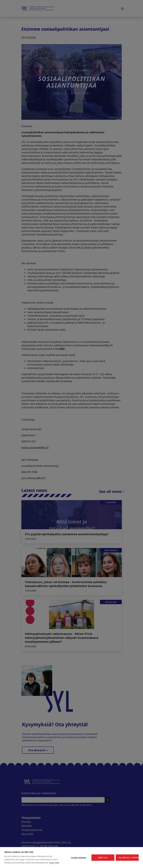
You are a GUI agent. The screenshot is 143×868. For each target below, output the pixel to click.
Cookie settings (51, 850)
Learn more (23, 863)
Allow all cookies (122, 850)
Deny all (87, 850)
